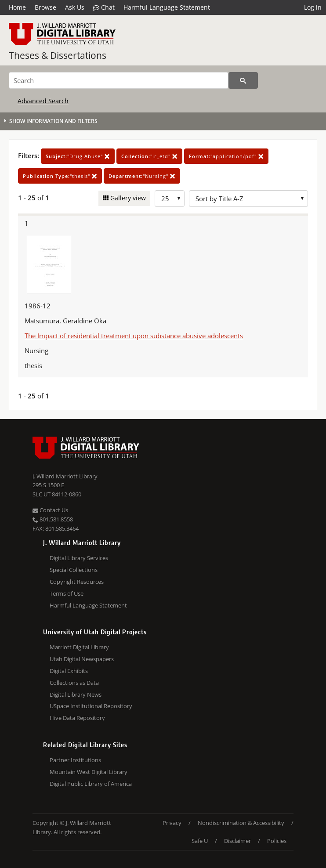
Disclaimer (237, 841)
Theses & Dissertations (58, 55)
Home (17, 7)
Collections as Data (74, 683)
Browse (45, 7)
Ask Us (75, 7)
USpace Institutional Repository (91, 706)
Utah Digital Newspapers (82, 659)
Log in (313, 7)
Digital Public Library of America (91, 784)
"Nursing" (142, 176)
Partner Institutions (75, 760)
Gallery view (127, 198)
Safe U (200, 841)
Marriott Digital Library (79, 647)
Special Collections (74, 570)
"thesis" (60, 176)
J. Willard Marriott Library (65, 476)
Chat (104, 7)
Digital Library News (76, 694)
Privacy (172, 823)
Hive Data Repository (77, 718)
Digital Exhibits (69, 671)
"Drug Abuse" (78, 156)
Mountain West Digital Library (89, 772)
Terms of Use (67, 593)
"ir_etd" (149, 156)
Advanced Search (43, 101)
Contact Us (50, 510)
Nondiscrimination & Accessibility (241, 823)
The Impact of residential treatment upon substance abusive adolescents (134, 336)
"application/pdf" (226, 156)
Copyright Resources (77, 582)
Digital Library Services (79, 558)
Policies (277, 841)
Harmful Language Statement (167, 7)
